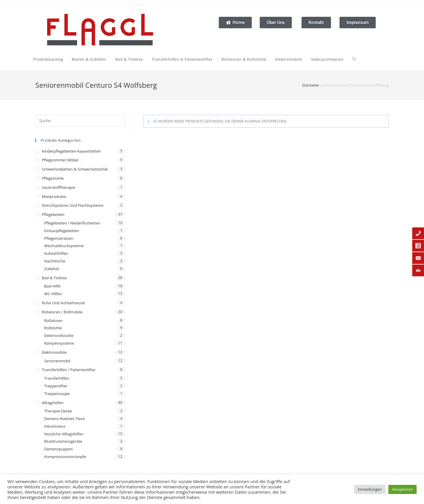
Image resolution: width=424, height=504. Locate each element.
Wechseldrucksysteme (64, 246)
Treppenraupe (57, 394)
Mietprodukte (54, 196)
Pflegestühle (53, 178)
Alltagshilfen (53, 403)
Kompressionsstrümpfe (65, 457)
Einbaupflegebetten (62, 231)
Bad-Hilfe (52, 286)
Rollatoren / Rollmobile (62, 312)
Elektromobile (54, 352)
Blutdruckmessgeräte (63, 441)
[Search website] (296, 59)
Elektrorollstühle (59, 336)
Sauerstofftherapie (58, 187)
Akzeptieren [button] (403, 489)
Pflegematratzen (59, 238)
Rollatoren (53, 320)
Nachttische (55, 261)
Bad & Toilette (54, 278)
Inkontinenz (55, 426)
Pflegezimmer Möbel (60, 160)
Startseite (310, 85)
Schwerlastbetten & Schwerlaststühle (75, 169)
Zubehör (52, 269)
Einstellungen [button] (370, 489)
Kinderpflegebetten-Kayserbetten (71, 151)
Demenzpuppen (58, 449)
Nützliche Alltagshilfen (64, 434)
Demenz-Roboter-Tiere (64, 419)
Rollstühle (53, 328)
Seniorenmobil (57, 361)
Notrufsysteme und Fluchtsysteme (73, 205)
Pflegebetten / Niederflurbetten (72, 223)
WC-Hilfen (53, 294)
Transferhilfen (57, 378)
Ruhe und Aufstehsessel (63, 303)
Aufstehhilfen (56, 253)
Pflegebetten (53, 214)
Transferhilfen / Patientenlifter (69, 370)
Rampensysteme (59, 343)
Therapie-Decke (58, 411)
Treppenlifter (56, 386)
